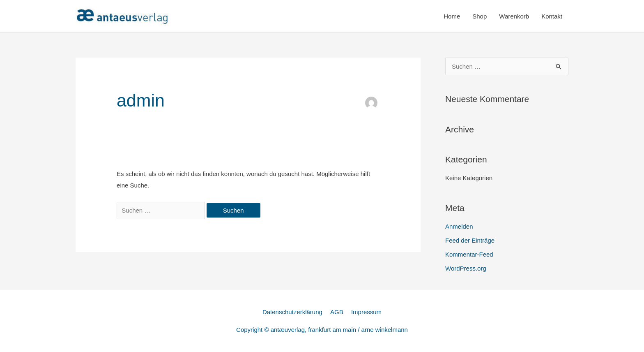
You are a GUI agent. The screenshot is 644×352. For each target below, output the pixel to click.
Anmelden (459, 226)
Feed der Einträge (470, 240)
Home (452, 16)
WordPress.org (466, 268)
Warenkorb (514, 16)
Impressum (366, 312)
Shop (480, 16)
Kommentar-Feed (469, 254)
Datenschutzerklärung (292, 312)
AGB (337, 312)
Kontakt (552, 16)
